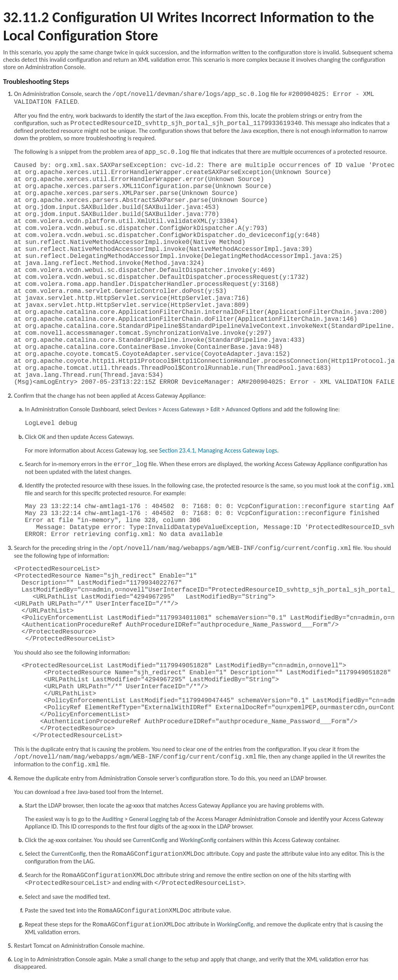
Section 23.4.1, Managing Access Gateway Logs (218, 450)
